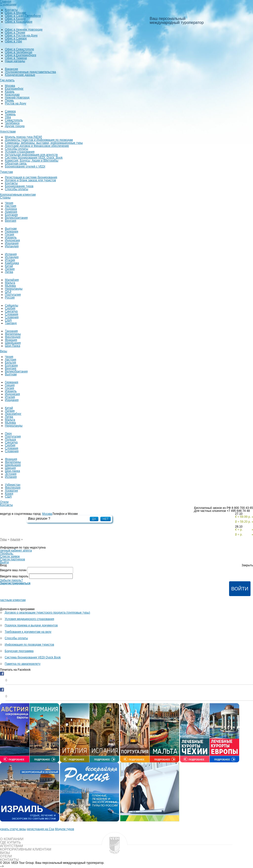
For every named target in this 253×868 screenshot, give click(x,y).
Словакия (12, 314)
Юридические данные (20, 75)
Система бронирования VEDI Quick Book (33, 657)
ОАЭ (8, 292)
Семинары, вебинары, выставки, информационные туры (44, 143)
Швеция (10, 468)
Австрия (11, 206)
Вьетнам (11, 229)
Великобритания (16, 218)
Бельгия (10, 363)
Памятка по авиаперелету (23, 664)
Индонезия (12, 240)
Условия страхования (20, 152)
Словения (12, 317)
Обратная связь (16, 164)
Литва (9, 272)
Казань (10, 92)
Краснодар (12, 95)
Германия (12, 232)
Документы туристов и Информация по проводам (39, 140)
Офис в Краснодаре (19, 22)
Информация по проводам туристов (29, 645)
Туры (3, 539)
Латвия (10, 269)
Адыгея (15, 539)
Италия (10, 260)
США (8, 320)
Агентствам (8, 132)
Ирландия (12, 246)
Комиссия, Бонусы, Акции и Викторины (32, 161)
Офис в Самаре (16, 38)
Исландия (12, 257)
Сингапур (11, 311)
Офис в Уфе (13, 41)
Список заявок (10, 556)
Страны (5, 198)
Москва (10, 86)
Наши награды (15, 61)
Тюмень (10, 114)
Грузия (9, 234)
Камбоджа (12, 263)
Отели (4, 502)
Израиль (11, 237)
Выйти (4, 562)
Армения (11, 212)
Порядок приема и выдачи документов (31, 625)
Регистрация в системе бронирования (31, 177)
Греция (10, 385)
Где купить (7, 80)
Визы (4, 351)
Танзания (11, 331)
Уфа (8, 117)
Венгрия (11, 221)
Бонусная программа (19, 651)
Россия (10, 298)
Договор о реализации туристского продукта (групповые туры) (47, 613)
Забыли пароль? (11, 580)
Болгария (11, 215)
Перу (8, 434)
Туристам (6, 172)
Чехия (9, 203)
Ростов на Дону (16, 103)
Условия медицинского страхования (29, 619)
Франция (11, 340)
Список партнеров (12, 559)
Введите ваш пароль (14, 576)
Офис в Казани (15, 19)
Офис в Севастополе (19, 49)
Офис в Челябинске (19, 52)
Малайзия (12, 280)
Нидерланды (14, 289)
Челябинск (12, 123)
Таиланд (11, 323)
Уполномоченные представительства (30, 72)
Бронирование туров (19, 186)
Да (94, 519)
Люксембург (13, 414)
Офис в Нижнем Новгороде (24, 30)
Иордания (12, 243)
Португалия (13, 295)
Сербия (10, 308)
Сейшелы (12, 305)
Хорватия (11, 491)
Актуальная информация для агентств (31, 155)
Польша (10, 439)
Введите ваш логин (13, 570)
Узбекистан (13, 485)
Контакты (11, 10)
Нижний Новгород (17, 98)
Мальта (10, 283)
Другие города (15, 126)
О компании (8, 4)
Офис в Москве (16, 13)
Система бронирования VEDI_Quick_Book (34, 158)
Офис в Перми (15, 33)
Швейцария (13, 343)
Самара (10, 111)
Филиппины (13, 334)
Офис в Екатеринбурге (21, 55)
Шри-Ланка (13, 346)
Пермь (9, 100)
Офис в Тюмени (16, 58)
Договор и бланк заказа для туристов (30, 180)
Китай (9, 266)
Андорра (11, 209)
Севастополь (14, 120)
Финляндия (13, 337)
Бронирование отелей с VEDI (25, 167)
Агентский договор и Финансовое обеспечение (37, 146)
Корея (9, 494)
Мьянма (10, 286)
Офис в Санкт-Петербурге (23, 16)
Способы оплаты (17, 149)
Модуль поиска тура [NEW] (23, 137)
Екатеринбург (14, 89)
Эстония (11, 474)
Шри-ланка (12, 471)
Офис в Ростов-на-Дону (21, 35)
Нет (106, 519)
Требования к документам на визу (28, 632)
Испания (11, 254)
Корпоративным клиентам (18, 195)
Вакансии (11, 69)
